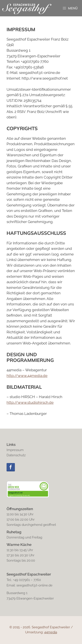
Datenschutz (16, 455)
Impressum (15, 450)
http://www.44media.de (27, 376)
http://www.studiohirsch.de (30, 402)
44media (51, 632)
